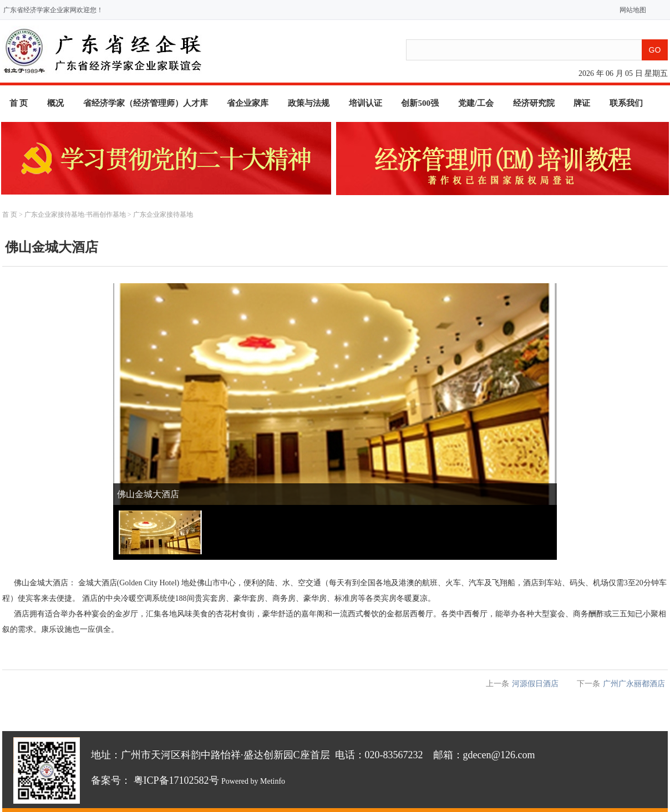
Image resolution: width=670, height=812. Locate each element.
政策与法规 (309, 103)
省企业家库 (248, 103)
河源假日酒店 (535, 684)
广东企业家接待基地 (163, 215)
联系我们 (626, 103)
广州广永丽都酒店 (634, 684)
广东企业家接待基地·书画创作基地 (75, 215)
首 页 (19, 103)
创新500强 (420, 103)
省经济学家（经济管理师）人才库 (146, 103)
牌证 (582, 103)
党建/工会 (476, 103)
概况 (55, 103)
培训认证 (366, 103)
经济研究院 (534, 103)
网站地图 (630, 10)
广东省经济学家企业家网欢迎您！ (53, 10)
